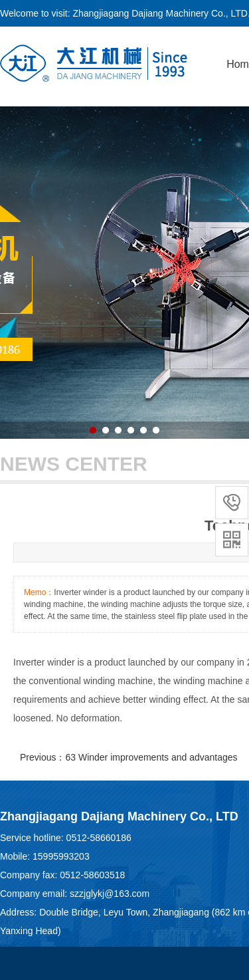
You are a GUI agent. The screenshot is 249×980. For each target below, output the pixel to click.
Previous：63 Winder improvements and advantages (129, 757)
